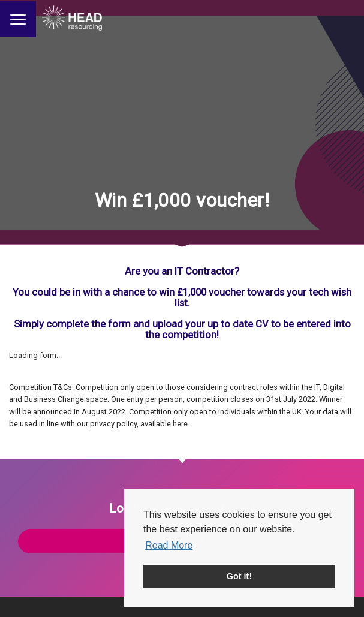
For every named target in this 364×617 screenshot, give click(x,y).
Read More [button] (169, 545)
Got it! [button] (239, 576)
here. (181, 424)
